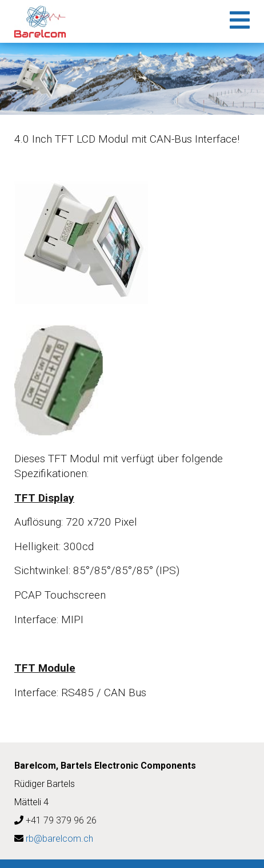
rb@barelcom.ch (59, 839)
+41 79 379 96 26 (61, 820)
